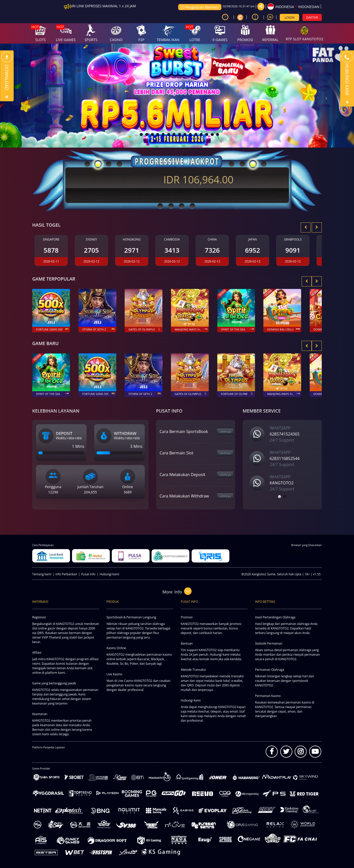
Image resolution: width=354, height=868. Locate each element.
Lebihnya (225, 432)
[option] (285, 462)
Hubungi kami (110, 574)
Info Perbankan (66, 574)
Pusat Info (88, 574)
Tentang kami (42, 574)
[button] (27, 96)
